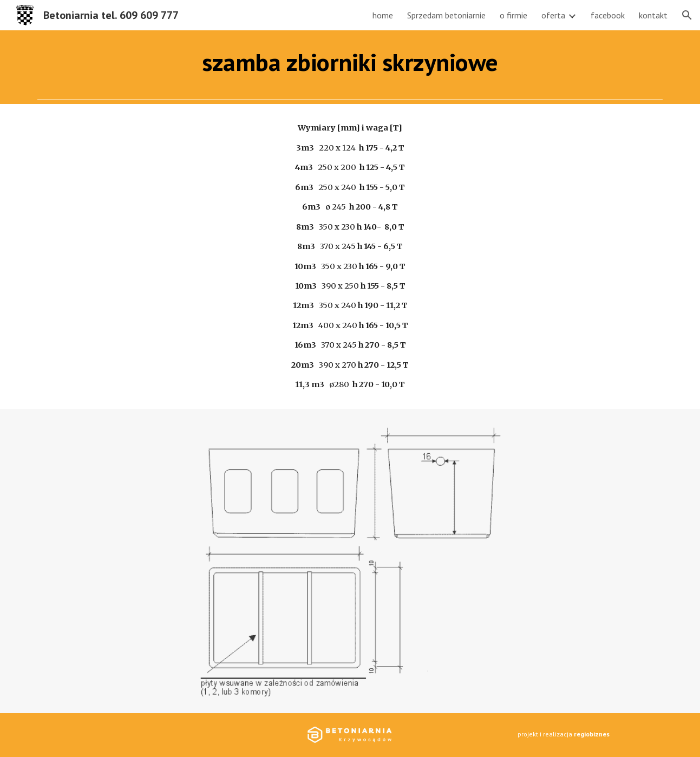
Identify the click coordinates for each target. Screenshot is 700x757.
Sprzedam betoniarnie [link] (446, 15)
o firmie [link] (513, 15)
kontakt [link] (653, 15)
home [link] (383, 15)
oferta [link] (553, 15)
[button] (687, 15)
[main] (350, 62)
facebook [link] (608, 15)
